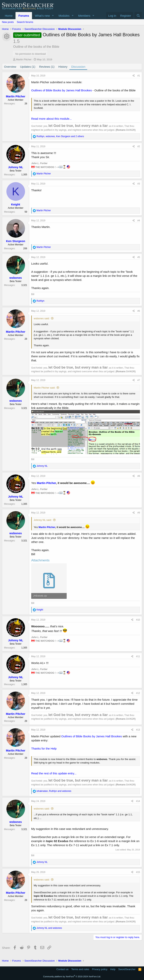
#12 (138, 693)
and (49, 928)
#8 (139, 476)
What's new (42, 16)
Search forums (25, 22)
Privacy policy (100, 969)
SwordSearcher (127, 969)
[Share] (134, 76)
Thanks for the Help (44, 748)
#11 (138, 656)
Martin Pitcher (24, 59)
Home (9, 16)
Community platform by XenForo (72, 977)
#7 (139, 380)
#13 (138, 730)
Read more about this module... (51, 119)
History (63, 67)
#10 (138, 620)
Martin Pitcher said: (44, 388)
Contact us (62, 969)
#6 (139, 311)
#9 (139, 513)
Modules (64, 16)
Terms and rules (80, 969)
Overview (10, 67)
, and (54, 791)
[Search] (138, 16)
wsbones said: (42, 318)
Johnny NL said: (43, 520)
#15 (138, 872)
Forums (24, 16)
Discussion (78, 67)
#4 (139, 221)
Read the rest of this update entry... (54, 773)
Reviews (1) (47, 67)
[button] (53, 16)
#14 (138, 801)
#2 (139, 146)
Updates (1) (28, 67)
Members (84, 16)
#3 (139, 184)
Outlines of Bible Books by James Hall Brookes (62, 90)
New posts (8, 22)
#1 (139, 76)
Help (113, 969)
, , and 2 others (60, 136)
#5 (139, 257)
